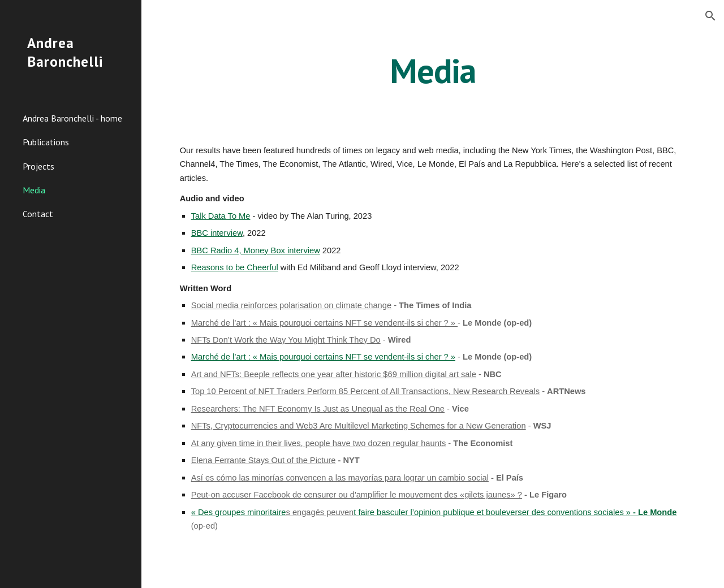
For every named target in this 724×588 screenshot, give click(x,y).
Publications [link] (46, 142)
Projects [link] (38, 166)
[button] (710, 16)
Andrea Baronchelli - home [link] (72, 118)
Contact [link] (38, 214)
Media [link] (34, 190)
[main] (432, 71)
